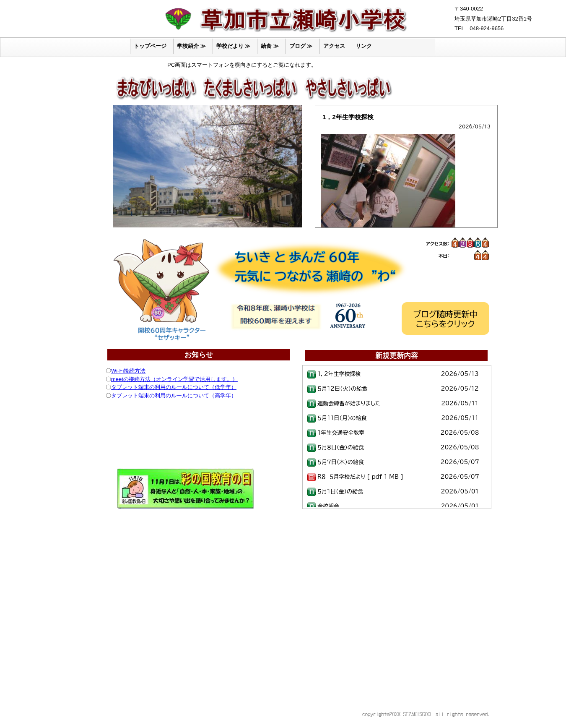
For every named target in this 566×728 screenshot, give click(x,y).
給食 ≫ (270, 46)
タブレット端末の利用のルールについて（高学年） (174, 395)
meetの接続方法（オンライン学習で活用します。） (174, 379)
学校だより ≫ (234, 46)
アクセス (334, 46)
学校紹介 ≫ (191, 46)
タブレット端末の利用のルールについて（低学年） (174, 387)
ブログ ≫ (301, 46)
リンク (364, 46)
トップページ (150, 46)
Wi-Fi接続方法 (128, 371)
